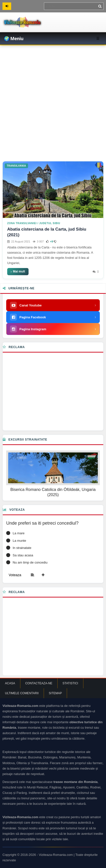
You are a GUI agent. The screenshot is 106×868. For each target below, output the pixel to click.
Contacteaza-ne (39, 683)
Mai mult (18, 271)
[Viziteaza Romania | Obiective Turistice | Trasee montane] (37, 22)
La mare (19, 533)
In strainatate (22, 548)
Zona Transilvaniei (22, 223)
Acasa (10, 683)
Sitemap (55, 693)
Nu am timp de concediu (30, 562)
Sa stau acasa (23, 555)
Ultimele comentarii (22, 693)
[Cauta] (100, 6)
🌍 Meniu (14, 38)
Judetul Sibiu (50, 223)
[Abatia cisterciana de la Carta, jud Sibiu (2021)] (53, 190)
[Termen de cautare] (74, 6)
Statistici (70, 683)
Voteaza (15, 575)
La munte (19, 541)
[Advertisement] (53, 101)
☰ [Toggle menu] (98, 38)
